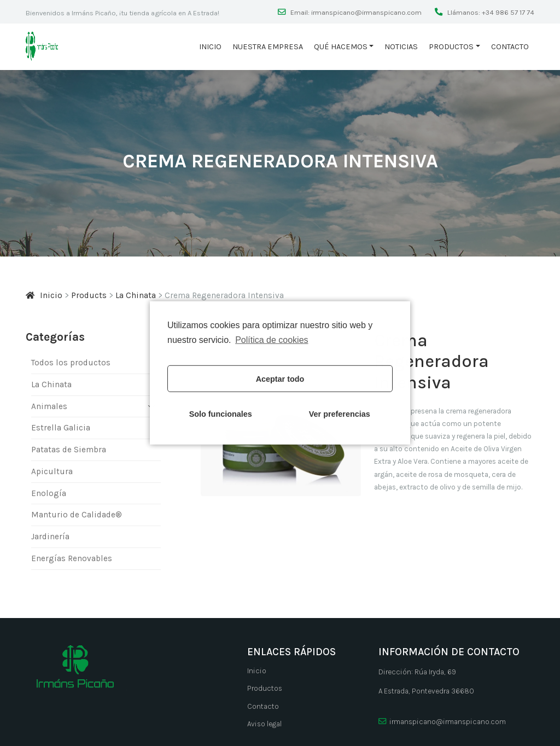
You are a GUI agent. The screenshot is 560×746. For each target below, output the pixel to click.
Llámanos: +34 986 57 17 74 (490, 12)
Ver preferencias (340, 414)
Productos (451, 47)
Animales (49, 406)
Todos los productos (71, 363)
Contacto (510, 47)
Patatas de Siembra (69, 450)
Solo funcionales (221, 414)
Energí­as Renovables (72, 558)
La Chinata (51, 384)
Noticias (401, 47)
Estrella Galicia (61, 428)
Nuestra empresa (268, 47)
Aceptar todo (280, 379)
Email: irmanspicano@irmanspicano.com (355, 12)
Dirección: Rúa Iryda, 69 (417, 672)
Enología (49, 493)
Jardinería (50, 537)
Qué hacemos (341, 47)
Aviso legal (264, 724)
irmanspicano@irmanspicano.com (442, 722)
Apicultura (52, 471)
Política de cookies (272, 340)
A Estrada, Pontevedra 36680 (426, 691)
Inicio (210, 47)
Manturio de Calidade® (77, 515)
